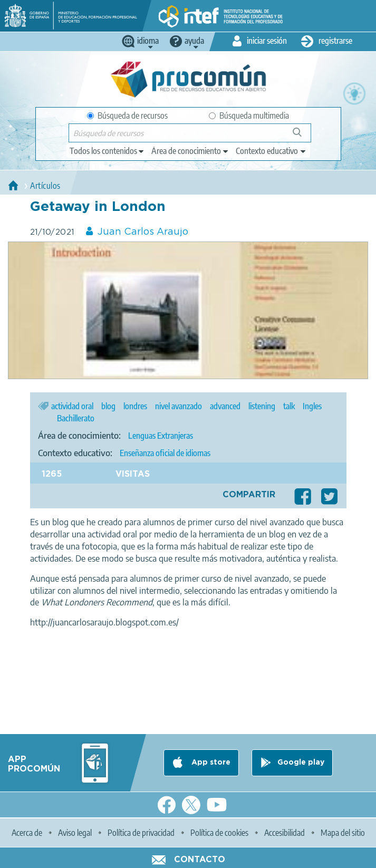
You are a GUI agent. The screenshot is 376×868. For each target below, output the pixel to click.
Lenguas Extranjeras (161, 436)
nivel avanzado (179, 406)
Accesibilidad (285, 833)
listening (262, 406)
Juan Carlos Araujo (143, 232)
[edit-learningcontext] (271, 151)
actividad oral (72, 406)
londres (135, 406)
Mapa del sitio (343, 833)
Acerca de (27, 833)
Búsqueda (303, 136)
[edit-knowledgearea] (190, 151)
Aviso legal (75, 833)
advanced (225, 406)
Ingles (312, 406)
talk (289, 406)
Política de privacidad (141, 833)
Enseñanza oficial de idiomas (165, 453)
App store (210, 763)
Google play (301, 763)
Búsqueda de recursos (127, 115)
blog (108, 406)
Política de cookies (219, 833)
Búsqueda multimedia (249, 115)
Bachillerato (76, 418)
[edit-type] (107, 151)
